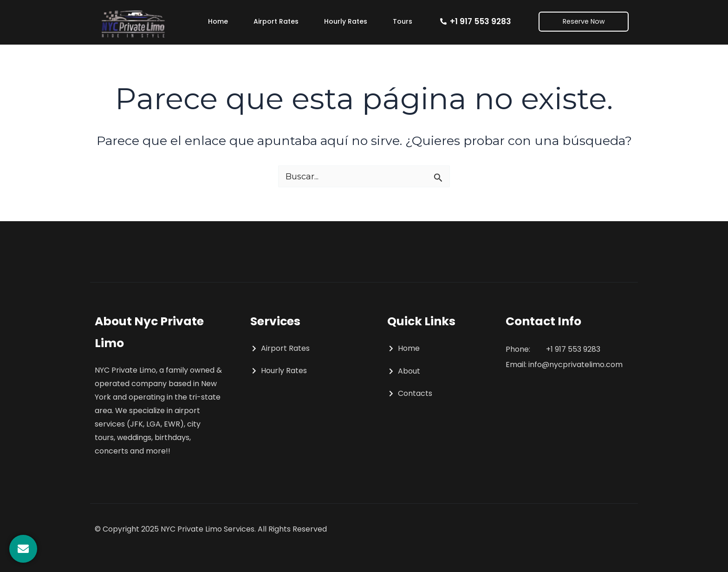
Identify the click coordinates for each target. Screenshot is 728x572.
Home (218, 21)
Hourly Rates (346, 21)
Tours (403, 21)
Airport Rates (276, 21)
